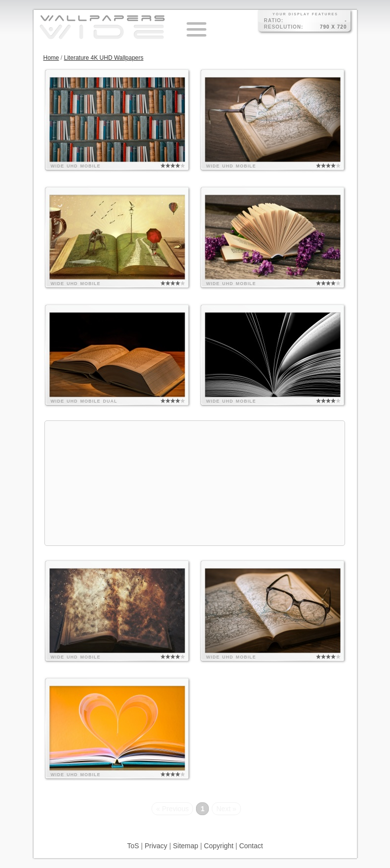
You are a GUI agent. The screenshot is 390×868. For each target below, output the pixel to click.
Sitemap (185, 846)
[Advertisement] (195, 483)
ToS (133, 846)
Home (51, 58)
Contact (251, 846)
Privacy (156, 846)
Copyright (219, 846)
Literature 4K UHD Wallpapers (104, 58)
